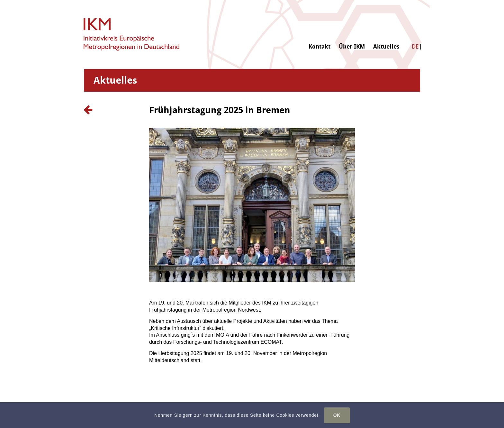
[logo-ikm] (132, 35)
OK (337, 415)
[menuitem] (319, 25)
